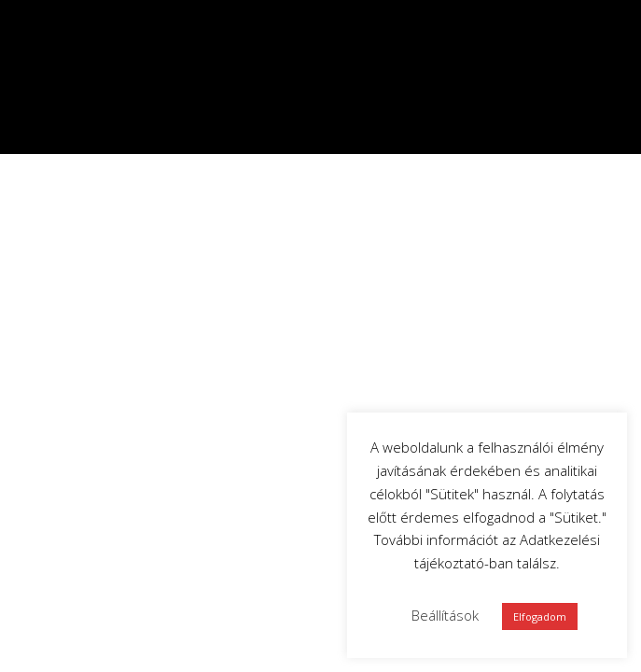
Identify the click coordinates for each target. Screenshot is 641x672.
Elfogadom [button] (540, 616)
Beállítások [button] (445, 615)
